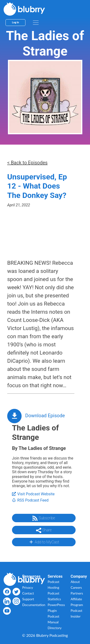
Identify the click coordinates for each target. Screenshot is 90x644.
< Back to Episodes (27, 163)
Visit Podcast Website (33, 494)
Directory (55, 628)
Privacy (28, 587)
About (75, 582)
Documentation (34, 605)
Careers (76, 587)
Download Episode (45, 416)
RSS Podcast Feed (30, 500)
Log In (15, 22)
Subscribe (44, 518)
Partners (77, 593)
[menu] (36, 23)
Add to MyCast (44, 542)
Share (44, 530)
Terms (27, 582)
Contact (28, 593)
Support (28, 599)
